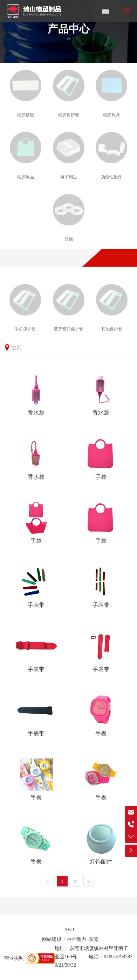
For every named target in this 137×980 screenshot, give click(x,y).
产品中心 (69, 29)
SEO (69, 930)
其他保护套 (112, 329)
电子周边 (69, 177)
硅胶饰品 (26, 177)
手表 (101, 733)
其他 (69, 239)
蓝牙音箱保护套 (69, 329)
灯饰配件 (101, 862)
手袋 (101, 477)
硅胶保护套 (69, 115)
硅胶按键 (26, 115)
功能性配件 (111, 177)
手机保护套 (25, 329)
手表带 (36, 605)
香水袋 (36, 413)
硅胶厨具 (111, 115)
